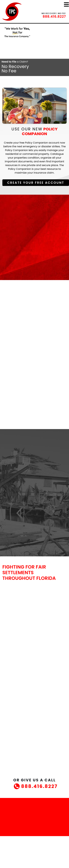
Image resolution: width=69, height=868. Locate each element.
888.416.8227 (54, 16)
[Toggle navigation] (66, 4)
